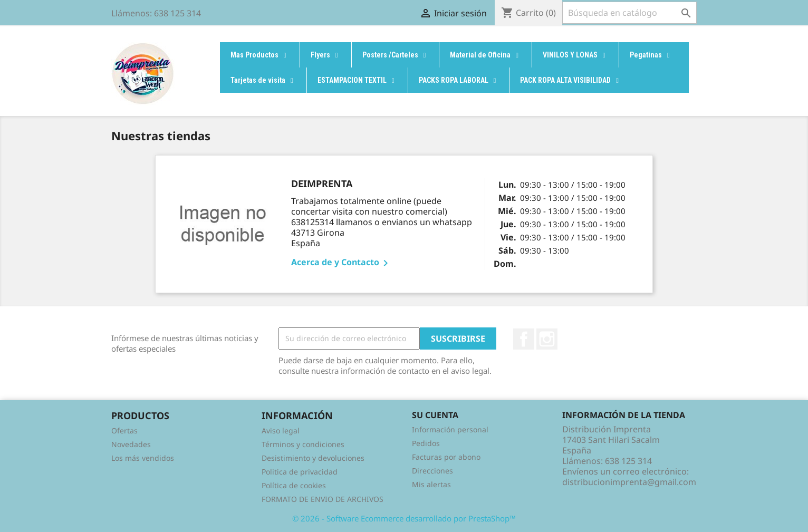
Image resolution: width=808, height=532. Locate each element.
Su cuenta (435, 415)
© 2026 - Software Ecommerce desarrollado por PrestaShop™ (404, 518)
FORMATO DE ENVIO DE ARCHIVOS (323, 499)
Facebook (524, 339)
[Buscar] (629, 13)
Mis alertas (431, 484)
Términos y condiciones (303, 444)
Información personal (450, 429)
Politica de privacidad (300, 472)
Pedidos (426, 443)
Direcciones (432, 471)
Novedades (131, 444)
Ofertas (124, 431)
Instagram (547, 339)
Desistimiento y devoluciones (313, 458)
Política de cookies (294, 485)
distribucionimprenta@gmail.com (629, 482)
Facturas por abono (446, 457)
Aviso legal (281, 431)
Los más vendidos (143, 458)
